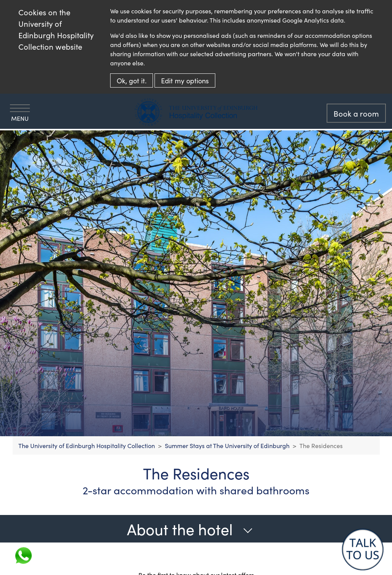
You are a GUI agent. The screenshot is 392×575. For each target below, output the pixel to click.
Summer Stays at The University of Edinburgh (227, 445)
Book (356, 113)
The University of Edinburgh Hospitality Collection (87, 445)
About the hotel (190, 529)
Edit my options (185, 80)
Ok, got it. (132, 80)
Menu (20, 113)
